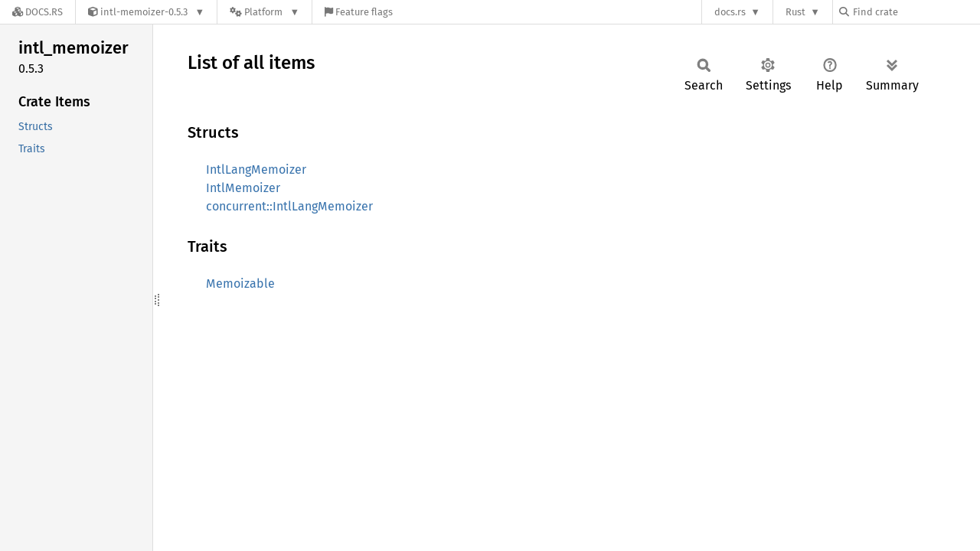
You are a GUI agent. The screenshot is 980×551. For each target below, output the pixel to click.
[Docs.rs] (38, 12)
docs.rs (730, 12)
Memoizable (240, 284)
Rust (795, 12)
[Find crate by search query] (916, 12)
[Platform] (265, 12)
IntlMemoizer (243, 188)
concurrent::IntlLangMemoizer (289, 206)
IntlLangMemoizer (256, 170)
